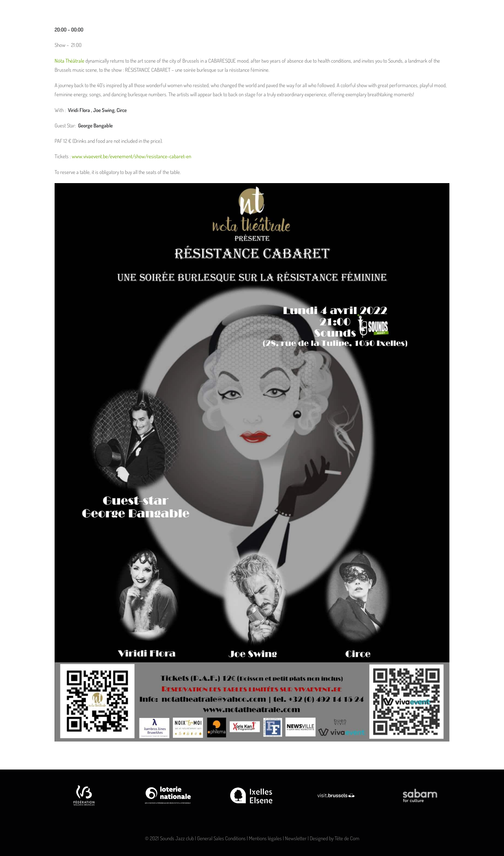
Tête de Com (347, 838)
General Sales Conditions (221, 838)
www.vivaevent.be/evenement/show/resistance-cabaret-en (131, 156)
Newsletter (296, 838)
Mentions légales (265, 838)
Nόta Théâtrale (69, 61)
